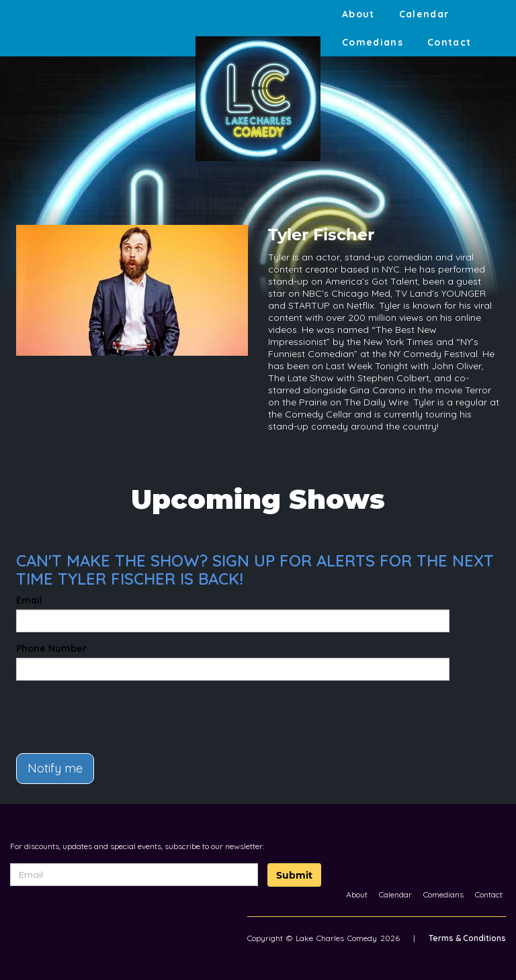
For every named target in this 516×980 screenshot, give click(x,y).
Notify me (55, 768)
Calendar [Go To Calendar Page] (424, 14)
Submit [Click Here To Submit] (294, 875)
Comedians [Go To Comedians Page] (373, 42)
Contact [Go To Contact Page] (449, 42)
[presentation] (95, 711)
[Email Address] (134, 875)
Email (29, 600)
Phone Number (51, 648)
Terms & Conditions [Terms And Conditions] (467, 938)
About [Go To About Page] (358, 14)
